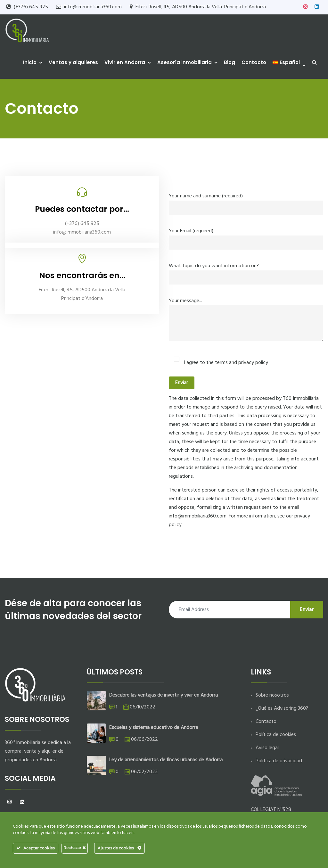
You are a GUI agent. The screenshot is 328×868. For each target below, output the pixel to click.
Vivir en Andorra (125, 62)
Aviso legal (267, 748)
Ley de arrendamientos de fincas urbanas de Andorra (166, 760)
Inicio (30, 62)
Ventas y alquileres (73, 62)
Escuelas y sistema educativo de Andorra (154, 728)
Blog (230, 62)
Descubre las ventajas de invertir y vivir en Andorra (164, 695)
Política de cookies (276, 735)
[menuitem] (288, 62)
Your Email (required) (246, 237)
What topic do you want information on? (246, 272)
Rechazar (75, 848)
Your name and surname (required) (246, 202)
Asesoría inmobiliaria (184, 62)
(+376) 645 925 (31, 7)
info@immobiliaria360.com (93, 7)
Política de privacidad (279, 761)
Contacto (254, 62)
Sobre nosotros (272, 695)
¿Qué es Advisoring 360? (282, 708)
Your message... (246, 324)
